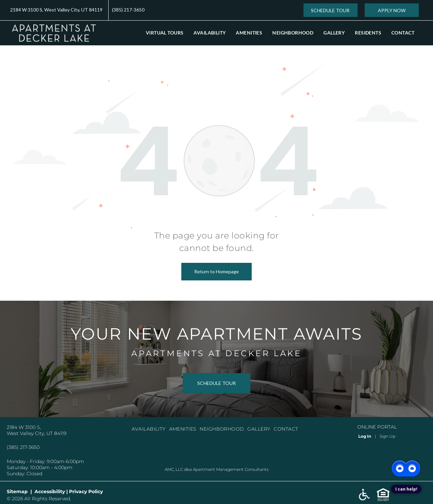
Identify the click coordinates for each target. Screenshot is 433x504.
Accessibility (50, 491)
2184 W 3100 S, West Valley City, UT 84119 (56, 10)
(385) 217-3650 (128, 10)
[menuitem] (165, 33)
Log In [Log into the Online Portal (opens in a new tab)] (365, 436)
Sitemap (17, 491)
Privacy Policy (86, 491)
